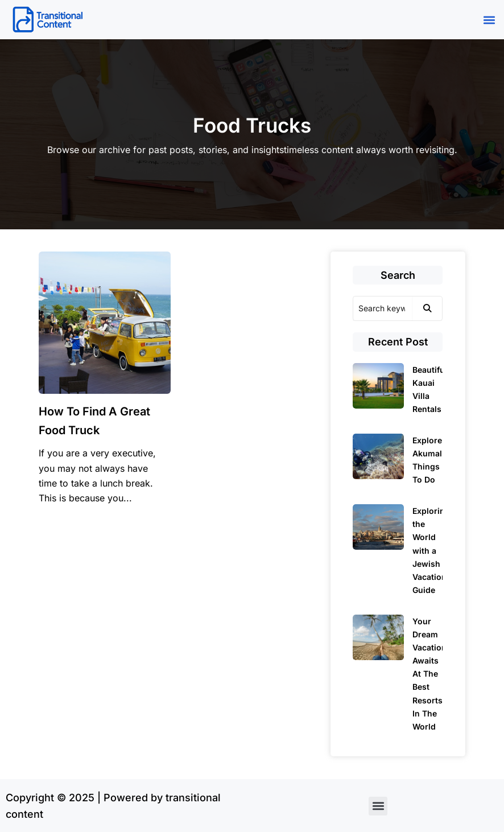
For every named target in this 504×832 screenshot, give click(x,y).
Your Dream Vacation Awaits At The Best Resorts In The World (429, 674)
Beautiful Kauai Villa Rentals (430, 389)
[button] (489, 20)
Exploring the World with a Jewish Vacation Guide (431, 550)
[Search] (383, 308)
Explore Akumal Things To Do (427, 460)
